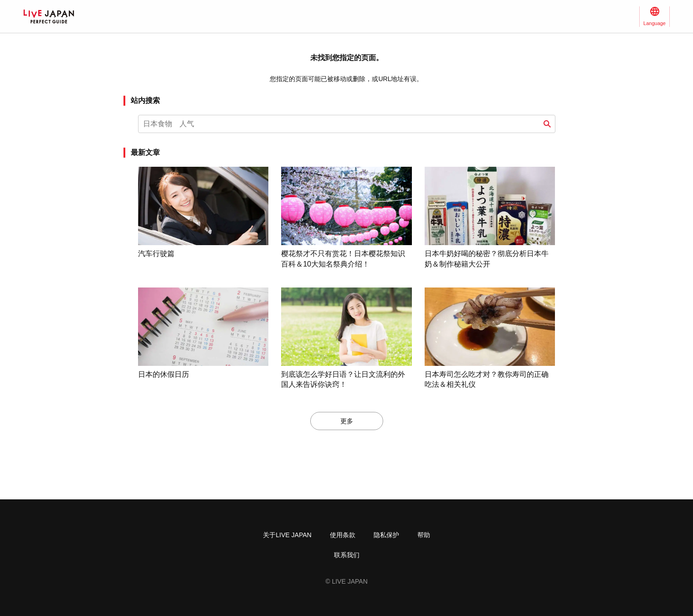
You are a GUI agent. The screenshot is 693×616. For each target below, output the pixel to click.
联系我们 (347, 555)
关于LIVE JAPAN (287, 535)
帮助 (424, 535)
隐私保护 (386, 535)
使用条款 (343, 535)
